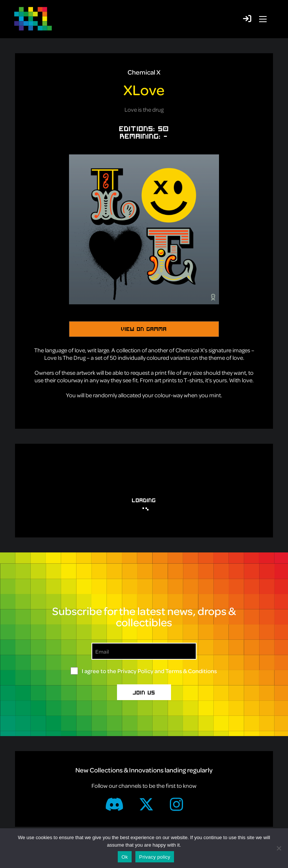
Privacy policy (155, 857)
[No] (279, 848)
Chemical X (144, 72)
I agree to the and (149, 671)
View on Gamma (144, 329)
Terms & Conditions (191, 671)
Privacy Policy (135, 671)
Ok (125, 857)
